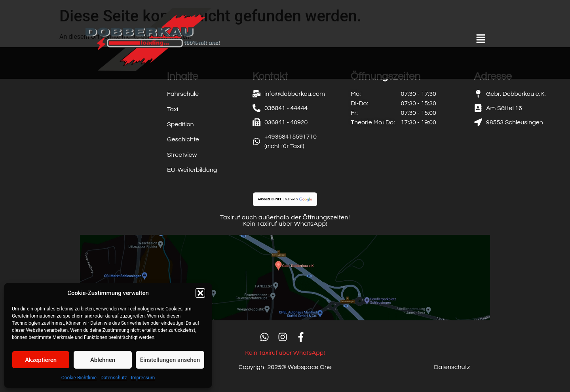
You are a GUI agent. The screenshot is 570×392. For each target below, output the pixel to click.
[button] (200, 293)
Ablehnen (103, 360)
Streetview (182, 155)
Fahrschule (183, 94)
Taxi (173, 109)
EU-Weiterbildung (192, 170)
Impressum (143, 378)
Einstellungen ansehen (170, 360)
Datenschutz (114, 378)
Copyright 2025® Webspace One (285, 367)
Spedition (180, 124)
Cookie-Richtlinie (79, 378)
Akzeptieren (41, 360)
